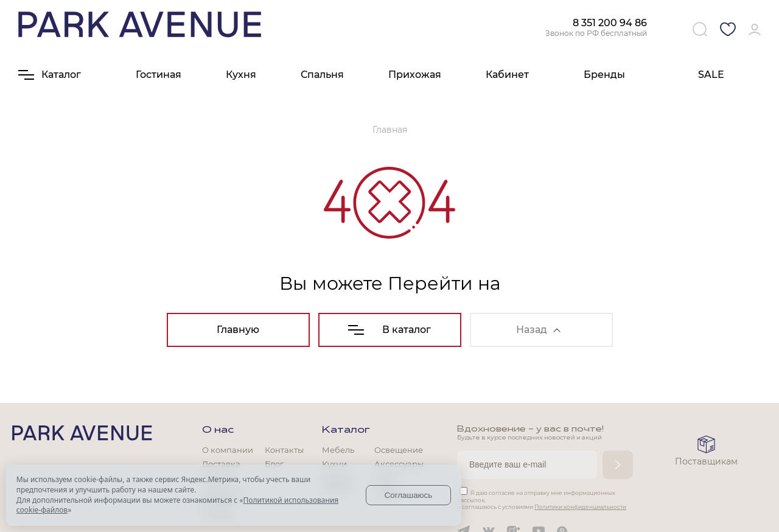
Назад (538, 330)
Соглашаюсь (409, 495)
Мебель (338, 450)
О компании (228, 450)
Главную (238, 330)
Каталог (346, 430)
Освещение (399, 450)
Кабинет (507, 75)
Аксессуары (399, 464)
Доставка (221, 464)
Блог (274, 464)
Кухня (241, 75)
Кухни (334, 464)
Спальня (322, 75)
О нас (218, 430)
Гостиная (159, 75)
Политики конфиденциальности (580, 507)
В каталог (389, 330)
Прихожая (415, 75)
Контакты (284, 450)
